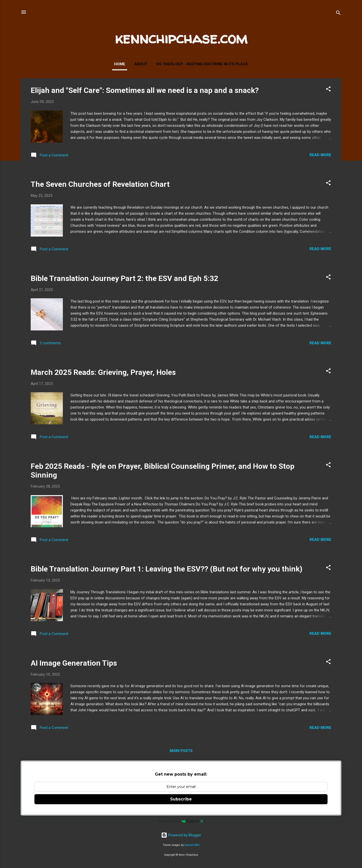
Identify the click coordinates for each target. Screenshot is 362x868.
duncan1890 (192, 845)
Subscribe (181, 799)
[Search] (338, 14)
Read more (320, 155)
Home (120, 64)
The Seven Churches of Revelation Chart (100, 184)
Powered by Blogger (181, 835)
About (141, 64)
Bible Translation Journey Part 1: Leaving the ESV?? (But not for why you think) (167, 569)
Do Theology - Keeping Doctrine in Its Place (202, 64)
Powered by (181, 821)
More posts (181, 751)
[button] (328, 90)
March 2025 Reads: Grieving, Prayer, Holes (103, 372)
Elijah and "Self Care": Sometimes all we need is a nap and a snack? (145, 90)
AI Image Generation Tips (74, 663)
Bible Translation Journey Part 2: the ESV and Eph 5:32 (124, 278)
